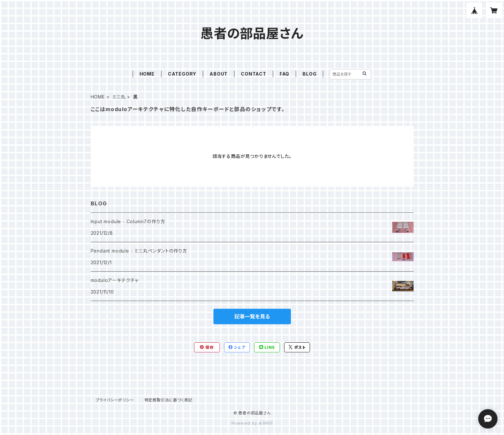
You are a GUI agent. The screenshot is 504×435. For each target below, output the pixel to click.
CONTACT (254, 74)
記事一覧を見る (252, 316)
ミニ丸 (119, 97)
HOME (147, 74)
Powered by (252, 423)
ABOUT (219, 74)
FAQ (284, 74)
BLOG (309, 74)
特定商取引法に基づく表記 (169, 400)
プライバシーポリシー (115, 400)
